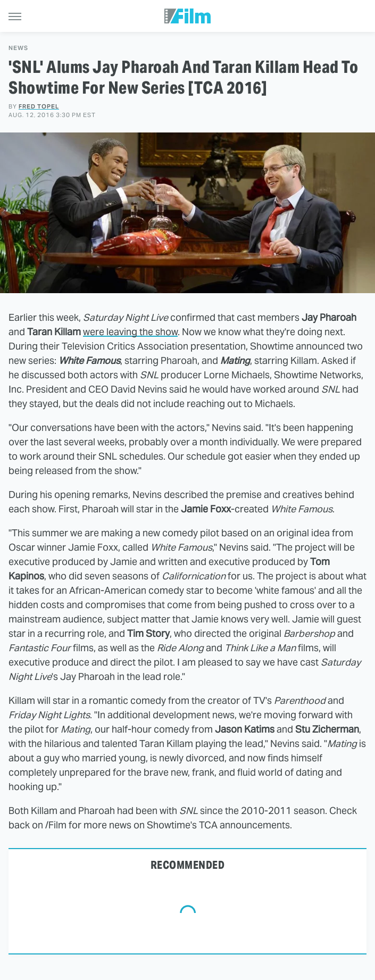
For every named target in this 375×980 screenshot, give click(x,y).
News (18, 48)
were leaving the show (130, 332)
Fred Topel (39, 106)
